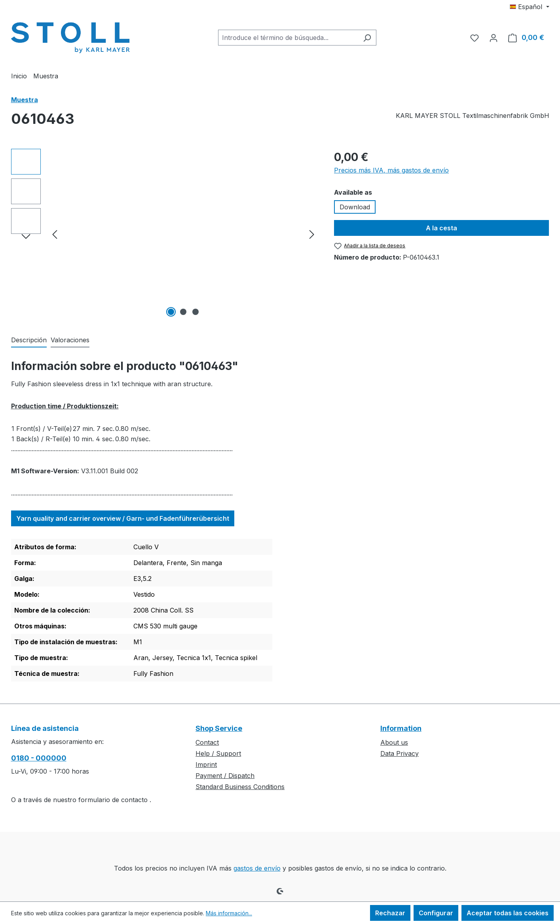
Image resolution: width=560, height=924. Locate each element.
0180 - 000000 (39, 758)
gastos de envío (257, 868)
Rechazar (390, 913)
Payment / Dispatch (225, 776)
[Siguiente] (312, 234)
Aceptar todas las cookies (508, 913)
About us (394, 742)
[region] (165, 234)
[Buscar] (367, 38)
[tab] (29, 340)
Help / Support (218, 753)
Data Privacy (400, 753)
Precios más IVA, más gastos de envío (391, 170)
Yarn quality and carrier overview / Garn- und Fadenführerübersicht (123, 518)
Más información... (229, 913)
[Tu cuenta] (494, 38)
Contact (207, 742)
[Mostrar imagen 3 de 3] (196, 312)
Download (355, 207)
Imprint (206, 765)
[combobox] (288, 38)
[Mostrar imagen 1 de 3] (171, 312)
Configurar (436, 913)
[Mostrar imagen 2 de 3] (183, 312)
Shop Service (219, 728)
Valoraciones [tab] (70, 340)
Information (401, 728)
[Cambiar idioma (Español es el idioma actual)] (529, 7)
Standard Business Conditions (240, 787)
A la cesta (441, 228)
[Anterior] (55, 234)
